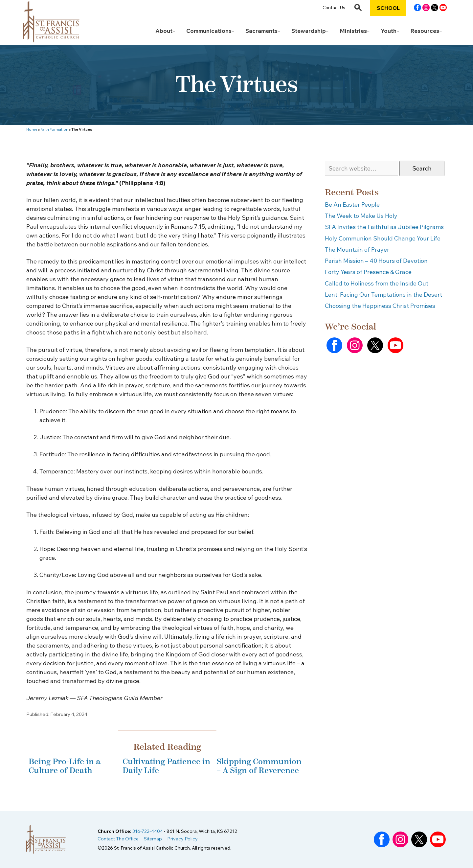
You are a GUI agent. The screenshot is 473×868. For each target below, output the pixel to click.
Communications (209, 31)
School (388, 8)
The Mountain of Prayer (357, 250)
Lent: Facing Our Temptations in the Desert (383, 295)
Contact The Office (118, 839)
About (164, 31)
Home (32, 129)
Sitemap (153, 839)
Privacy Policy (182, 839)
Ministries (353, 31)
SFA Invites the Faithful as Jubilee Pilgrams (384, 227)
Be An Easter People (352, 205)
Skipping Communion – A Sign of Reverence (259, 766)
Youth (389, 31)
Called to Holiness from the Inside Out (377, 283)
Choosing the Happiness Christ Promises (380, 306)
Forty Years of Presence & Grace (368, 272)
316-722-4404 (148, 831)
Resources (425, 31)
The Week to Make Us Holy (361, 216)
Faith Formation (54, 129)
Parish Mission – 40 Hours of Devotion (376, 261)
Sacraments (261, 31)
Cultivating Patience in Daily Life (166, 766)
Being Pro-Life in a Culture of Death (65, 766)
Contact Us (334, 8)
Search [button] (422, 168)
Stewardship (309, 31)
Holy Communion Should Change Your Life (383, 238)
